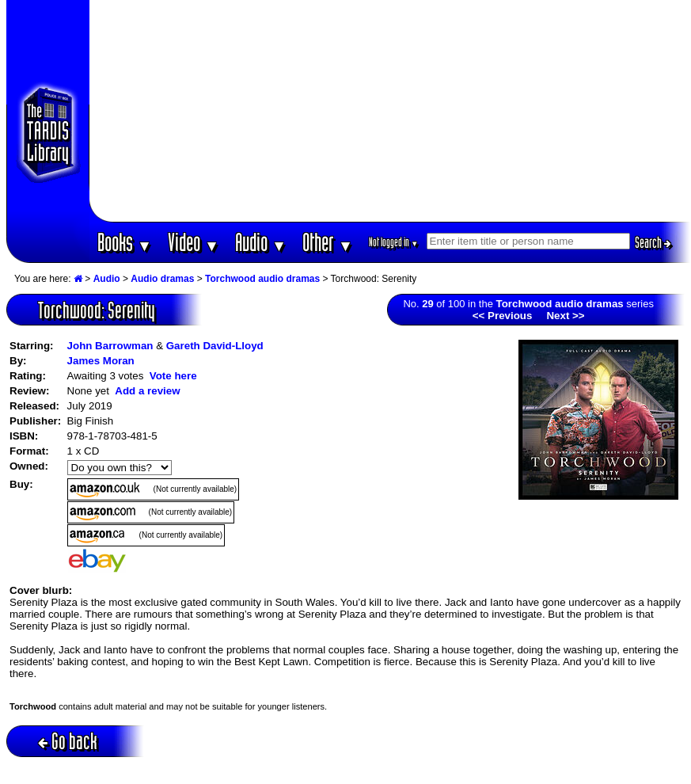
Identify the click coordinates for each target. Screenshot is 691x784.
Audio (261, 242)
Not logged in (394, 242)
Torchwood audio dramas (262, 279)
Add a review (147, 391)
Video (194, 242)
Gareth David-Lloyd (215, 346)
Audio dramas (162, 279)
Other (328, 242)
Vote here (173, 376)
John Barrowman (110, 346)
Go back (68, 741)
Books (125, 242)
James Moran (101, 361)
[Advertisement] (390, 111)
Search (653, 242)
